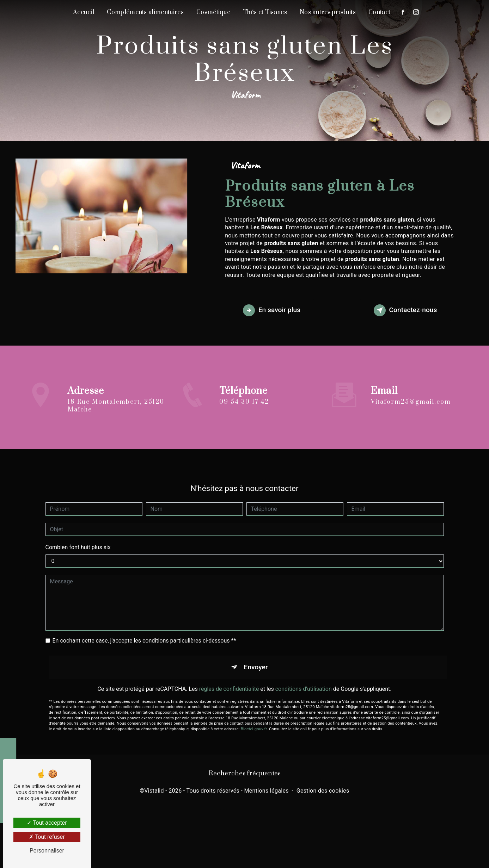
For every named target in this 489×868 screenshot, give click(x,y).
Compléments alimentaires (145, 12)
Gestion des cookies (323, 791)
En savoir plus (272, 310)
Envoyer (256, 659)
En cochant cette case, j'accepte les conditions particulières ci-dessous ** (144, 633)
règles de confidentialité (229, 680)
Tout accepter (47, 823)
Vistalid (154, 791)
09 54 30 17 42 (244, 410)
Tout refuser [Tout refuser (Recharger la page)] (47, 837)
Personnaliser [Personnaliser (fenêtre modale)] (47, 851)
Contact (379, 12)
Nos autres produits (328, 12)
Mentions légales (266, 791)
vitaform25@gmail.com (411, 393)
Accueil (84, 12)
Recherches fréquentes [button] (245, 773)
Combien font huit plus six (78, 539)
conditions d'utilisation (304, 680)
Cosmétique (213, 12)
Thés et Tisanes (265, 12)
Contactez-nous (405, 310)
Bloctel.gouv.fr (254, 721)
